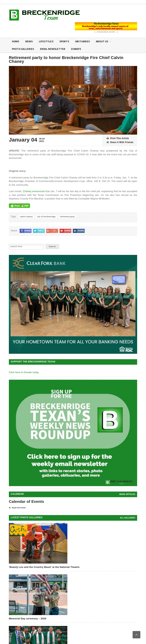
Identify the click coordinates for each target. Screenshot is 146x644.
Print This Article (118, 138)
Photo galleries (23, 49)
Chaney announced (34, 191)
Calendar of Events (27, 502)
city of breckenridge (46, 217)
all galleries (128, 518)
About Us (105, 42)
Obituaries (83, 41)
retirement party (67, 217)
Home (16, 41)
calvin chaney (26, 217)
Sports (65, 41)
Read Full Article (17, 508)
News (29, 41)
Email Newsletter (53, 49)
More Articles (127, 494)
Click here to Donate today (24, 372)
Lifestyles (46, 41)
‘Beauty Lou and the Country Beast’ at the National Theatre (44, 567)
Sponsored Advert (106, 32)
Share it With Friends (120, 142)
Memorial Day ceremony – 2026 (28, 619)
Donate (77, 49)
